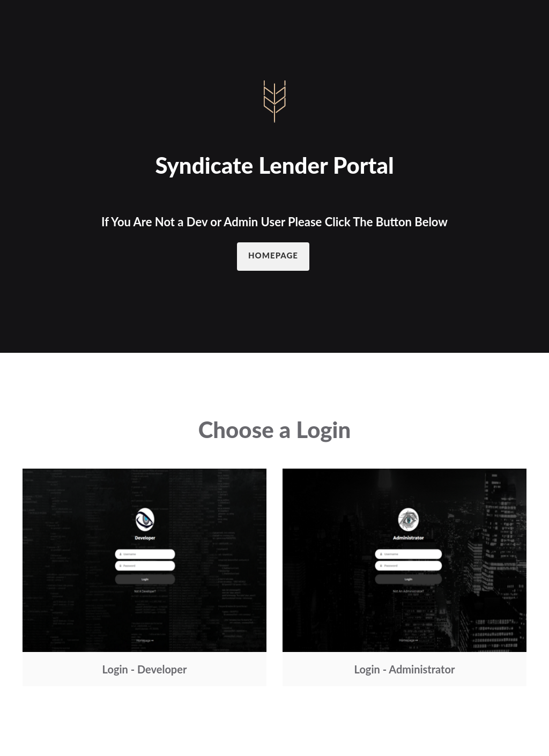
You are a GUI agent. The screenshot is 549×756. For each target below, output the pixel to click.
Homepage (273, 255)
